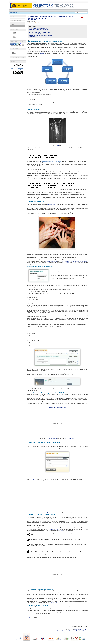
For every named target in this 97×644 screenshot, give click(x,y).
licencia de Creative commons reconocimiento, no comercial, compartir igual (18, 68)
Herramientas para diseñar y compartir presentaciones (74, 261)
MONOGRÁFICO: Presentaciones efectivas (38, 28)
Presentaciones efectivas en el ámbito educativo (39, 30)
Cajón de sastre (42, 2)
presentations (49, 439)
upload (55, 439)
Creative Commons (53, 529)
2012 (13, 34)
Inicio (12, 2)
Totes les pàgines (32, 37)
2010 (13, 36)
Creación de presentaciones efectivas (37, 31)
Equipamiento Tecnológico (21, 2)
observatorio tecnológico (51, 261)
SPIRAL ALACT (51, 55)
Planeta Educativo (55, 603)
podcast (33, 479)
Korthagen (42, 54)
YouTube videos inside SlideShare (57, 407)
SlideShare (66, 263)
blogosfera (32, 600)
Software (34, 2)
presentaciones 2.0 (52, 204)
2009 (13, 38)
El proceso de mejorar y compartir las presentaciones (40, 35)
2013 (13, 32)
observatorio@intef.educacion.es (81, 629)
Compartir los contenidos (33, 516)
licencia (61, 531)
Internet (29, 2)
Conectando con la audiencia (35, 34)
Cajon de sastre (41, 20)
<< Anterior (29, 617)
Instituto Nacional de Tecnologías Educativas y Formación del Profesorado (72, 631)
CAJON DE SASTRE (32, 20)
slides (66, 439)
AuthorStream (42, 478)
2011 (13, 35)
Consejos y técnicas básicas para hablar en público (40, 32)
